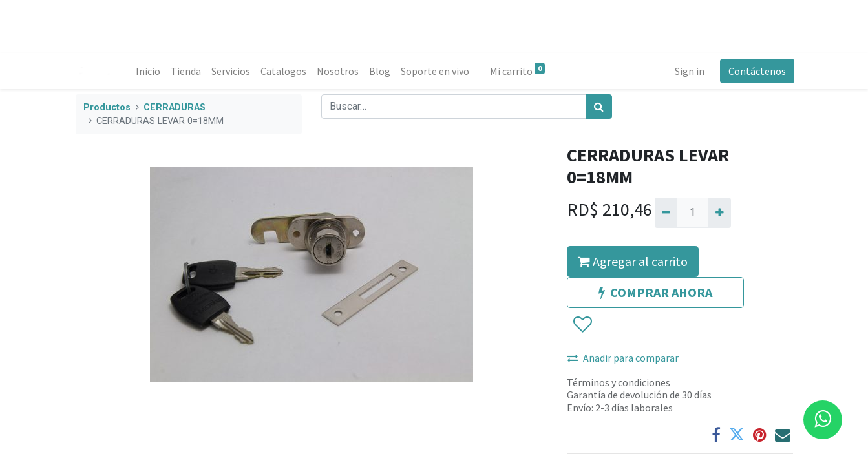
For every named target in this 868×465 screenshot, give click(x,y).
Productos (107, 108)
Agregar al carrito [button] (633, 261)
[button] (582, 325)
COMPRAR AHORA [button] (655, 292)
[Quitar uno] (666, 212)
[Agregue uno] (720, 212)
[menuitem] (150, 71)
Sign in (688, 71)
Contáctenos (756, 71)
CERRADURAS (175, 108)
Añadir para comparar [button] (623, 358)
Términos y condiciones (619, 382)
